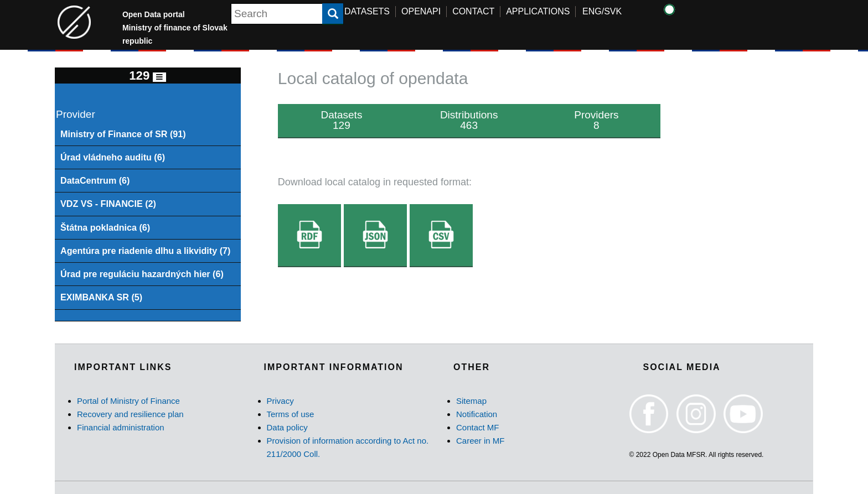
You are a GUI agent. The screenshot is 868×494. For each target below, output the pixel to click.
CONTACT (473, 11)
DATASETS (367, 11)
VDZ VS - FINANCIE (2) (108, 204)
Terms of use (291, 414)
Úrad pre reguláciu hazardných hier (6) (142, 274)
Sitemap (471, 401)
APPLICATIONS (538, 11)
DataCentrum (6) (95, 180)
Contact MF (478, 427)
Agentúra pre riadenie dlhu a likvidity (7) (146, 251)
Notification (477, 414)
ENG (592, 11)
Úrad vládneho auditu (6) (113, 157)
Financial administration (121, 427)
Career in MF (480, 441)
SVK (613, 11)
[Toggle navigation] (159, 77)
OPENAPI (421, 11)
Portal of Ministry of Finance (128, 401)
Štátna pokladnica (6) (105, 227)
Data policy (287, 427)
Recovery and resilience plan (130, 414)
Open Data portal (175, 28)
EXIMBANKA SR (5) (101, 297)
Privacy (280, 401)
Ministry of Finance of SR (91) (123, 134)
